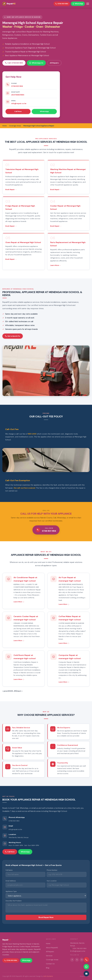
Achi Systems (48, 976)
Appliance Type (11, 891)
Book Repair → (11, 190)
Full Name (9, 870)
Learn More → (56, 265)
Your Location (52, 881)
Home (48, 944)
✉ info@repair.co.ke (78, 951)
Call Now (18, 111)
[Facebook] (72, 960)
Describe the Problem (14, 901)
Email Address (11, 881)
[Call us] (86, 960)
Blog (48, 968)
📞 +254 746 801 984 (78, 948)
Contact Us (50, 964)
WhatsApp (44, 111)
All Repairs (54, 63)
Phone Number (52, 870)
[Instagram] (82, 960)
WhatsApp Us (36, 63)
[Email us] (86, 974)
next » (20, 691)
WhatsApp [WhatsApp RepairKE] (78, 4)
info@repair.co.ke (19, 103)
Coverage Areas (52, 960)
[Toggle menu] (88, 4)
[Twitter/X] (77, 960)
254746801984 (18, 95)
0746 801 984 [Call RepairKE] (62, 4)
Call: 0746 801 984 (14, 63)
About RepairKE (52, 948)
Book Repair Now (46, 917)
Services (49, 956)
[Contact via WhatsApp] (86, 967)
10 (16, 691)
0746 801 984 (17, 86)
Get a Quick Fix (13, 336)
